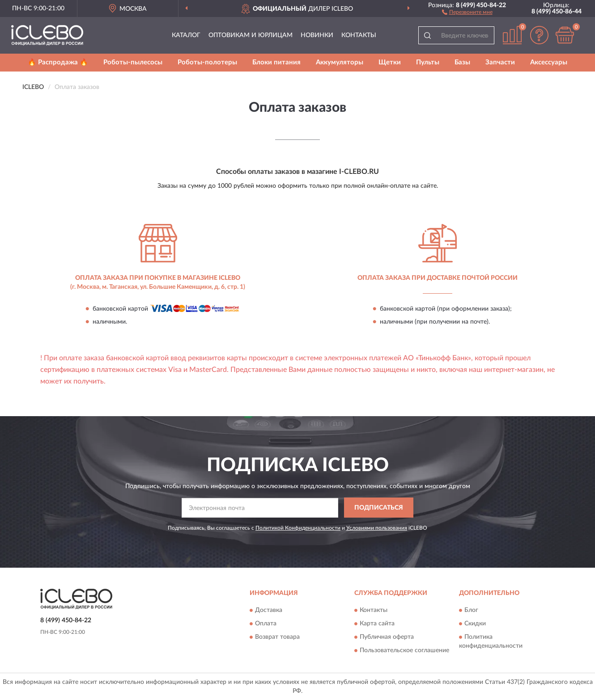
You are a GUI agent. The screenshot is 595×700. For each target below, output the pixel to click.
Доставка (269, 611)
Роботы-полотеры (207, 62)
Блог (471, 611)
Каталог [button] (186, 35)
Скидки (475, 624)
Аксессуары (549, 62)
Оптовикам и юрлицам (251, 35)
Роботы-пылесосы (133, 62)
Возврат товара (277, 637)
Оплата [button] (266, 624)
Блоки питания (276, 62)
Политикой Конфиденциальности (298, 528)
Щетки (390, 62)
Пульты (428, 62)
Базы (462, 62)
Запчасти (500, 62)
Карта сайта (377, 624)
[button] (467, 12)
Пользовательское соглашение (404, 651)
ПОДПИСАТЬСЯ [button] (379, 508)
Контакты (359, 35)
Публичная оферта (387, 637)
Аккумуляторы (340, 62)
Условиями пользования (377, 528)
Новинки (317, 35)
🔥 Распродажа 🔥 (58, 62)
